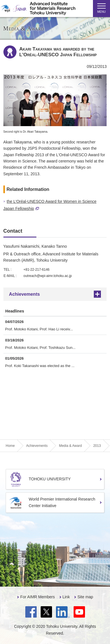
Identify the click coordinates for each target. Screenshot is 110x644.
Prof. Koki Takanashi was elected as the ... (40, 366)
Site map (85, 597)
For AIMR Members (37, 597)
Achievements (25, 294)
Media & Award (70, 446)
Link (66, 597)
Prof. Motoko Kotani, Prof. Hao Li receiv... (39, 329)
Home (10, 446)
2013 (97, 446)
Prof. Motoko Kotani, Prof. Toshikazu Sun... (40, 348)
